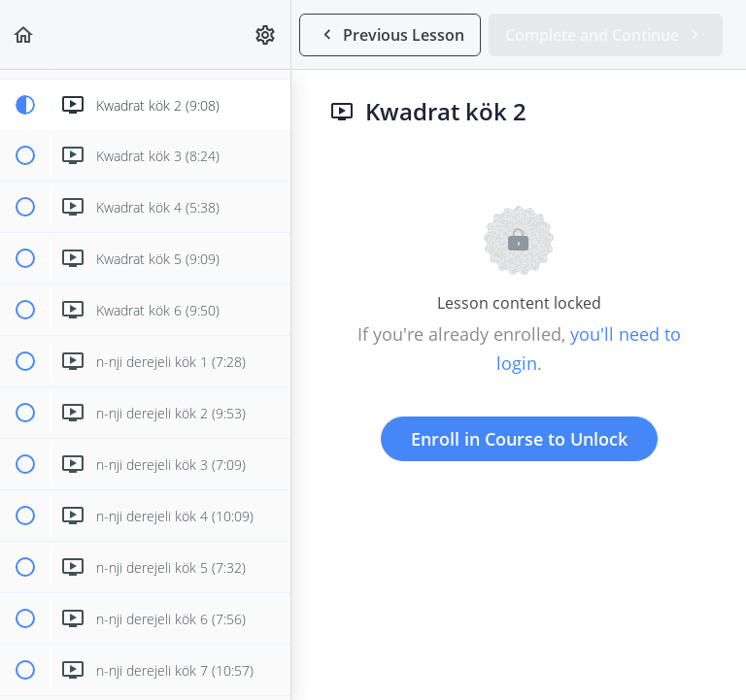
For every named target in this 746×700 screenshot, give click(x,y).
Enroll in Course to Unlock (519, 439)
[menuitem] (266, 34)
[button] (24, 34)
